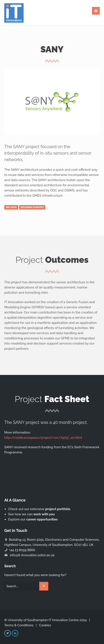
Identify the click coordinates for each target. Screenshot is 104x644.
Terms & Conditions (19, 625)
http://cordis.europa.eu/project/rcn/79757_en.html (43, 438)
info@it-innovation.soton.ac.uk (32, 555)
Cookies (45, 625)
